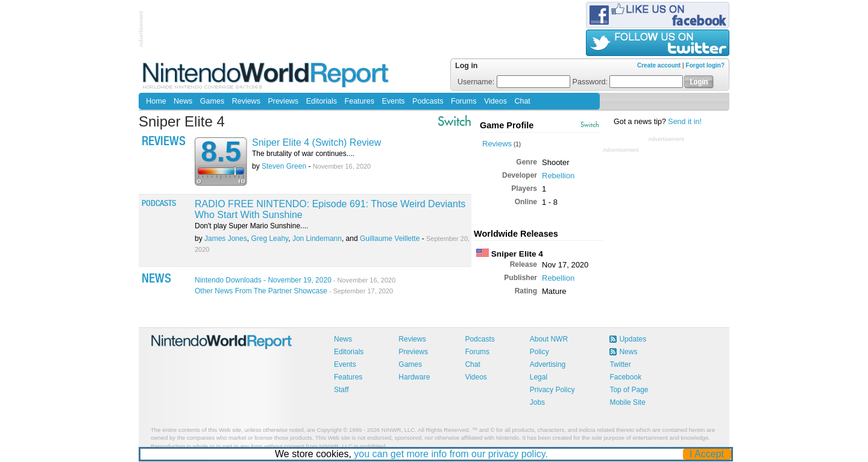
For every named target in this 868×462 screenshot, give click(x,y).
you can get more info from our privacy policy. (451, 454)
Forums (464, 101)
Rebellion (558, 176)
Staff (341, 390)
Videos (495, 101)
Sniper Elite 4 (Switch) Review (316, 142)
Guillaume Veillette (390, 239)
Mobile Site (627, 402)
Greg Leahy (269, 239)
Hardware (414, 377)
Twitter (620, 364)
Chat (522, 101)
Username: (514, 82)
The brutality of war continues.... (303, 154)
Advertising (548, 364)
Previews (283, 101)
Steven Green (284, 166)
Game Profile (507, 125)
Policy (539, 352)
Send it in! (685, 122)
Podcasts (428, 101)
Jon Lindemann (317, 239)
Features (360, 101)
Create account (659, 65)
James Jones (226, 239)
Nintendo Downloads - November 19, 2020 (295, 280)
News (183, 101)
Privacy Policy (552, 390)
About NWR (549, 339)
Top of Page (629, 390)
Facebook (625, 377)
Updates (633, 339)
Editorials (322, 101)
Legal (539, 377)
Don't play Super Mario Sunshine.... (251, 226)
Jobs (537, 402)
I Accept (707, 454)
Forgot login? (705, 65)
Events (393, 101)
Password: (628, 82)
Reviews (246, 101)
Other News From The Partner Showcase (294, 291)
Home (156, 101)
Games (212, 101)
